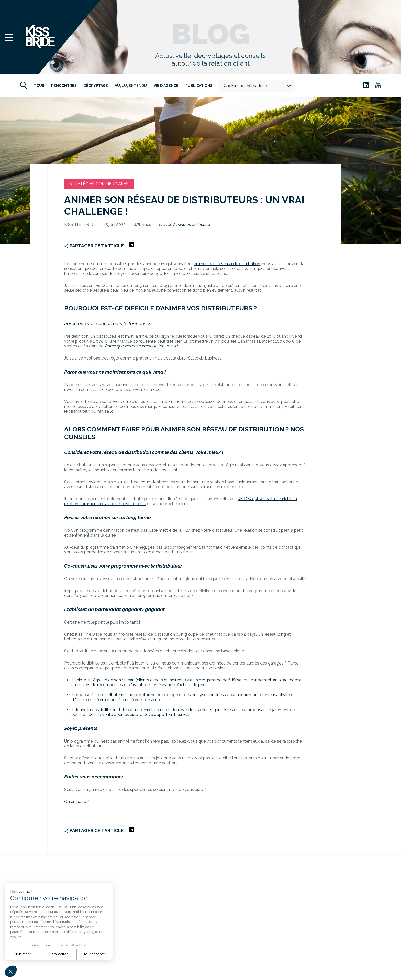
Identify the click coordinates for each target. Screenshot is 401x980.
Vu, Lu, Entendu (131, 86)
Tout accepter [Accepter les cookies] (95, 954)
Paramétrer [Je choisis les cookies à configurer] (59, 954)
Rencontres (64, 86)
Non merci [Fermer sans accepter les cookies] (23, 954)
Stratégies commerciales (99, 184)
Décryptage (96, 86)
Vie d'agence (166, 86)
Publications (199, 86)
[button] (11, 971)
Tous (39, 86)
